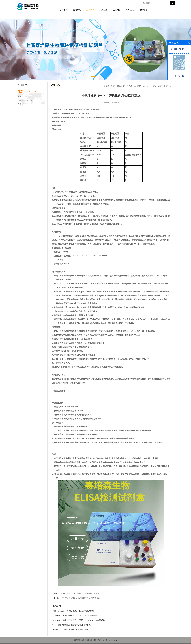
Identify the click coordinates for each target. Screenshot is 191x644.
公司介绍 (77, 10)
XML (116, 640)
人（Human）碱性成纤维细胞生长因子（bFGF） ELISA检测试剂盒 (80, 620)
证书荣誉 (117, 10)
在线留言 (143, 10)
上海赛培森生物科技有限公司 (82, 640)
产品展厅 (103, 10)
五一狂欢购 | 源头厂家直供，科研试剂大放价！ (80, 594)
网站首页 (121, 86)
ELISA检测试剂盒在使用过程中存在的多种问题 (80, 598)
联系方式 (130, 10)
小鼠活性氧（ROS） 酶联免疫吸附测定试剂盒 (154, 86)
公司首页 (64, 10)
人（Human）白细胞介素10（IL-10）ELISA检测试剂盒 (75, 616)
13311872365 (30, 91)
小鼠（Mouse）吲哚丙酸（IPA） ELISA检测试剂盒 (73, 611)
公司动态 (90, 10)
